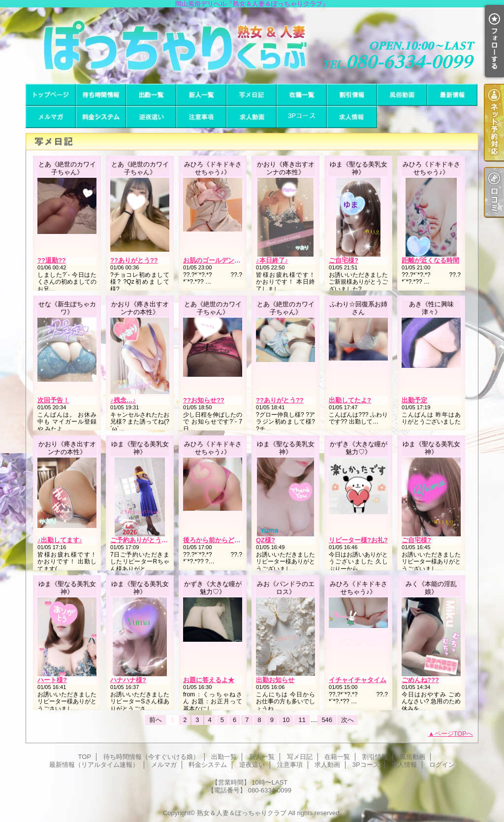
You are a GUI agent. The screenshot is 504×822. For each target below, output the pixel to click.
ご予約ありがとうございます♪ (154, 540)
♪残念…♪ (123, 400)
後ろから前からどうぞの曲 (221, 540)
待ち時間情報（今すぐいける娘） (101, 95)
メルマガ (51, 117)
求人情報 (352, 117)
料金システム (101, 117)
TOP (51, 95)
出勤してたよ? (350, 400)
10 (286, 720)
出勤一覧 (151, 95)
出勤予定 (414, 400)
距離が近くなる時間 (430, 260)
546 (327, 720)
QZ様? (266, 540)
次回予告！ (53, 400)
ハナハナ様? (128, 680)
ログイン (442, 765)
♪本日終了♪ (272, 260)
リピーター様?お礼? (358, 540)
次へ (347, 720)
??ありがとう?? (134, 260)
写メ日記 (252, 95)
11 (302, 720)
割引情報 (352, 95)
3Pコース (302, 117)
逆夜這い (151, 117)
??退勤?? (52, 260)
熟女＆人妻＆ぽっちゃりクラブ (242, 813)
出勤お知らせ (275, 680)
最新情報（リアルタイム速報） (452, 95)
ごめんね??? (420, 680)
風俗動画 (402, 95)
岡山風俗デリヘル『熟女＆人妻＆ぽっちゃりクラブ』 (252, 46)
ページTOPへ (454, 734)
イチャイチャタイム (358, 680)
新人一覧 (201, 95)
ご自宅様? (344, 260)
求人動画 (252, 117)
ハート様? (52, 680)
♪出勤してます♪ (60, 540)
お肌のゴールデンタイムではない (231, 260)
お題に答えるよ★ (209, 680)
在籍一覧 (302, 95)
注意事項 (201, 117)
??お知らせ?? (204, 400)
